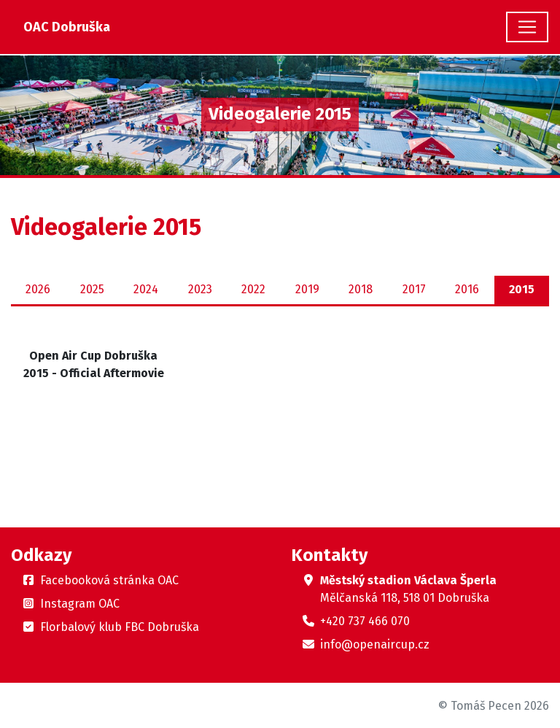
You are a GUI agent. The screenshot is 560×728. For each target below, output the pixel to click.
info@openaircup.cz (375, 644)
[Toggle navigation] (527, 27)
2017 (414, 289)
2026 (38, 289)
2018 (361, 289)
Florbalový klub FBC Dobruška (120, 627)
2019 (307, 289)
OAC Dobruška (67, 27)
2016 (467, 289)
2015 (522, 289)
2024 (146, 289)
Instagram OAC (80, 604)
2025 (92, 289)
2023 (200, 289)
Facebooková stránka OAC (109, 580)
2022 (253, 289)
